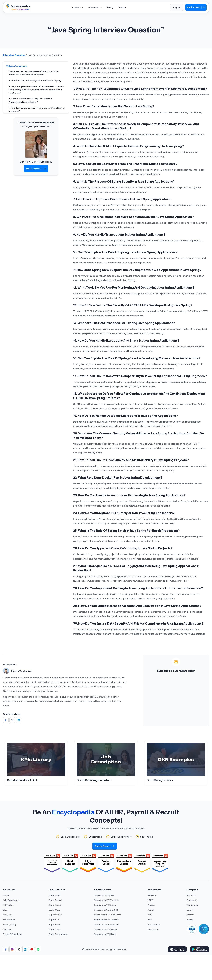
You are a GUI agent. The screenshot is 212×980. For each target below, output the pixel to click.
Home (6, 895)
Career (190, 910)
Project (151, 905)
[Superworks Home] (18, 9)
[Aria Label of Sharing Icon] (6, 949)
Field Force (153, 929)
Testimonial (192, 905)
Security (7, 929)
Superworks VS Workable (107, 900)
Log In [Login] (177, 7)
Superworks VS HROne (105, 934)
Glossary (7, 915)
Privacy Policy (10, 924)
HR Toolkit (8, 905)
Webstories (9, 920)
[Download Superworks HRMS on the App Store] (177, 949)
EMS (150, 920)
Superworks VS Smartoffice (108, 915)
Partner (190, 915)
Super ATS (54, 920)
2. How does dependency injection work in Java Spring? (35, 80)
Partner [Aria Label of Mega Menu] (122, 7)
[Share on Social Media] (6, 720)
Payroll (151, 910)
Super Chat (54, 910)
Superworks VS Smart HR (106, 924)
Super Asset (55, 924)
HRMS (150, 900)
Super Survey (55, 915)
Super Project (56, 905)
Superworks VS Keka (104, 895)
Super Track (55, 929)
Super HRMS (55, 895)
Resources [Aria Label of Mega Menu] (95, 7)
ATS (150, 915)
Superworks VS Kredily (105, 905)
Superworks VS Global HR (107, 920)
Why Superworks (11, 900)
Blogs (6, 910)
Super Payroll (55, 900)
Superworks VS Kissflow (106, 929)
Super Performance (58, 934)
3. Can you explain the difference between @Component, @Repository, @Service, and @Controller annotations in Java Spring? (37, 90)
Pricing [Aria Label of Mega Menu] (110, 7)
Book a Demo (196, 7)
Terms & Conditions (13, 934)
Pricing (190, 920)
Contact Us (192, 900)
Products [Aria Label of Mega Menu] (77, 7)
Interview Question (14, 55)
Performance (154, 924)
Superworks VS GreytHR (106, 910)
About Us (191, 895)
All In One (152, 895)
